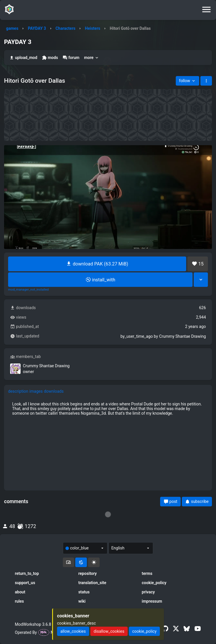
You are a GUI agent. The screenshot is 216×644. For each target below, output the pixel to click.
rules (19, 601)
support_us (25, 583)
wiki (82, 601)
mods (50, 58)
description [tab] (18, 391)
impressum (152, 601)
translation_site (92, 583)
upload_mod (23, 58)
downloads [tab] (54, 391)
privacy (148, 592)
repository (87, 573)
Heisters (93, 28)
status (84, 592)
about (20, 592)
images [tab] (36, 391)
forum (71, 58)
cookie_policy (154, 583)
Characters (66, 28)
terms (147, 573)
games (12, 28)
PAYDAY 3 (37, 28)
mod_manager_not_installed (28, 290)
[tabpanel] (108, 409)
